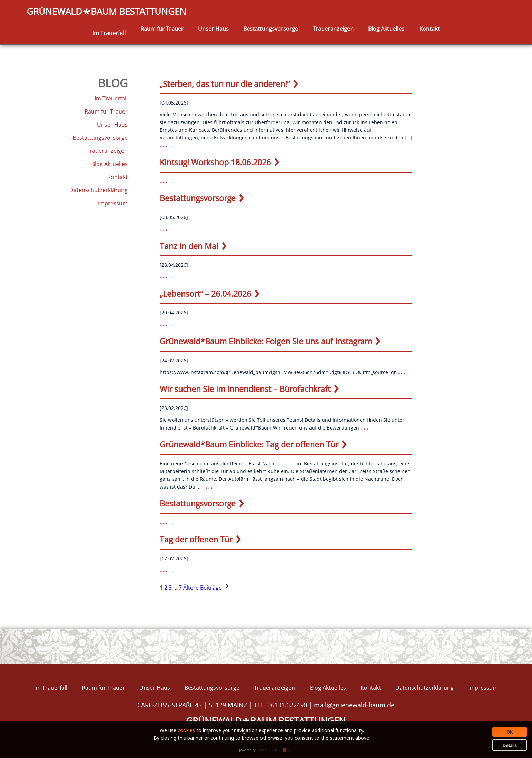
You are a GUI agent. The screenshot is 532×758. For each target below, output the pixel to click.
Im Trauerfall (109, 33)
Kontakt (429, 29)
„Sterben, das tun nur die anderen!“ (225, 84)
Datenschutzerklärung (98, 190)
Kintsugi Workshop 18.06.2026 (215, 162)
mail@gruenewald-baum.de (354, 705)
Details (510, 745)
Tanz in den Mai (189, 246)
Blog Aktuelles (386, 29)
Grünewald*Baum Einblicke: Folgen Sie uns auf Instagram (266, 341)
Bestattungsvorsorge (271, 29)
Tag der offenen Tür (196, 539)
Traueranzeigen (333, 29)
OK (510, 732)
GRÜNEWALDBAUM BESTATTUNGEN (106, 12)
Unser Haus (213, 29)
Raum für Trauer (162, 29)
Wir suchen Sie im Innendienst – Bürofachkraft (245, 389)
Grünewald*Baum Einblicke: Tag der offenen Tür (249, 444)
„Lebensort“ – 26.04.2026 (205, 294)
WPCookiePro (268, 750)
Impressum (113, 203)
